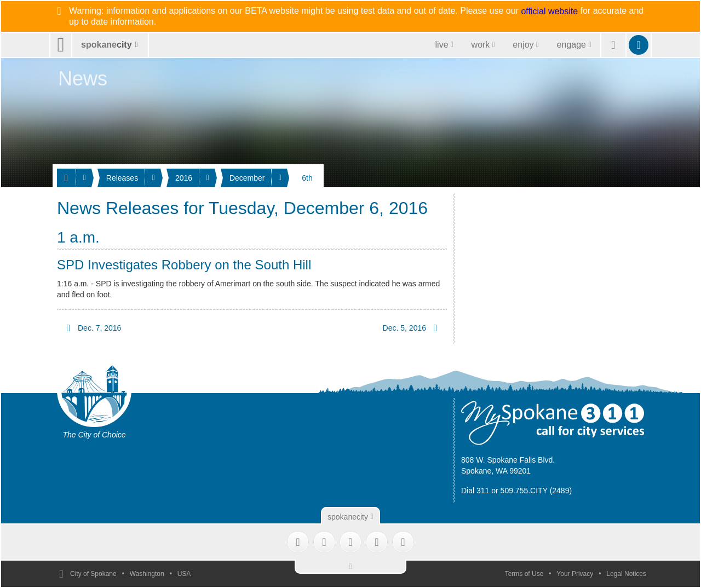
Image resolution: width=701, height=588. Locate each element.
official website (549, 11)
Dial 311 (475, 491)
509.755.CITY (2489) (536, 491)
